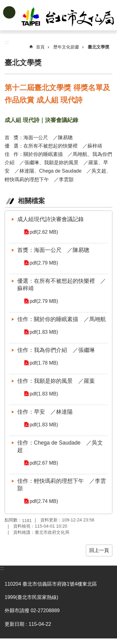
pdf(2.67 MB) (44, 463)
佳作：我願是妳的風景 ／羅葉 (56, 381)
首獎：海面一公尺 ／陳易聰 (53, 250)
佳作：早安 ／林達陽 (45, 412)
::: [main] (7, 42)
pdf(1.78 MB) (44, 363)
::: (2, 568)
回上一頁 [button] (99, 550)
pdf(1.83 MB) (44, 332)
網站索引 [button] (9, 12)
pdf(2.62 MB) (44, 232)
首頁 (40, 47)
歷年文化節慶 (66, 47)
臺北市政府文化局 (68, 18)
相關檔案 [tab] (31, 201)
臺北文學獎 (99, 47)
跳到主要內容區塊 (3, 3)
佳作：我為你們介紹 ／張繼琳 (56, 350)
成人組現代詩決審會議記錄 (50, 219)
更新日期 (14, 624)
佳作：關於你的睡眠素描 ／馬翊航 (62, 319)
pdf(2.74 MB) (44, 501)
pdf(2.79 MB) (44, 263)
